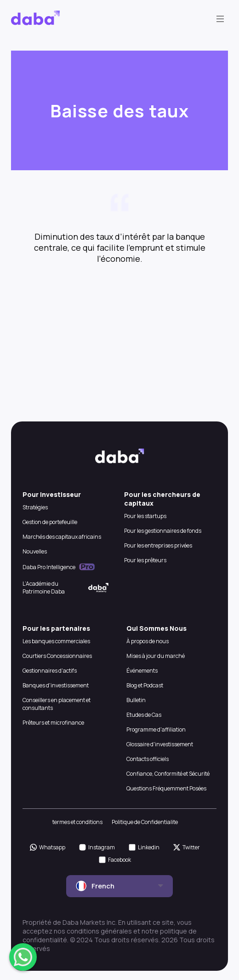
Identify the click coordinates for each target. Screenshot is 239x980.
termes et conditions (77, 822)
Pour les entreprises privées (158, 545)
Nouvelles (35, 551)
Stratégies (35, 507)
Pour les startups (145, 516)
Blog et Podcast (145, 685)
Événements (142, 671)
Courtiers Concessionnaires (57, 656)
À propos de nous (148, 641)
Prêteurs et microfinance (53, 723)
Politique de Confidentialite (145, 822)
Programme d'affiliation (156, 729)
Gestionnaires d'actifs (50, 671)
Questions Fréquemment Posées (166, 788)
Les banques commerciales (56, 641)
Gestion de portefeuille (50, 522)
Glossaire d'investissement (160, 744)
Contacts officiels (148, 759)
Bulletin (136, 700)
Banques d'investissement (56, 685)
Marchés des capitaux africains (62, 537)
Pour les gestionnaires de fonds (163, 531)
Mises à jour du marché (156, 656)
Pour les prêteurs (145, 560)
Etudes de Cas (144, 715)
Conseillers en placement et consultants (57, 704)
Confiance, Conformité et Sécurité (168, 774)
